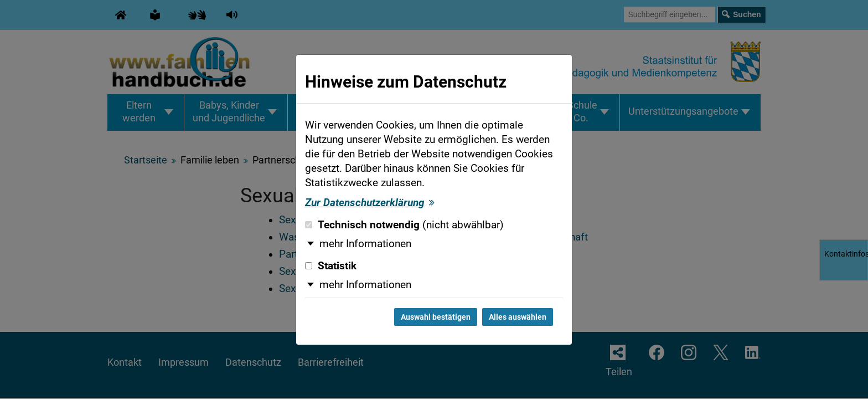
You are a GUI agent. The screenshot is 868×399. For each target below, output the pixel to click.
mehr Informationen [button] (365, 244)
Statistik (331, 266)
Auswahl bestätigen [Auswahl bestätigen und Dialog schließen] (436, 317)
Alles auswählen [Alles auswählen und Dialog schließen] (518, 317)
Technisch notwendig (404, 225)
